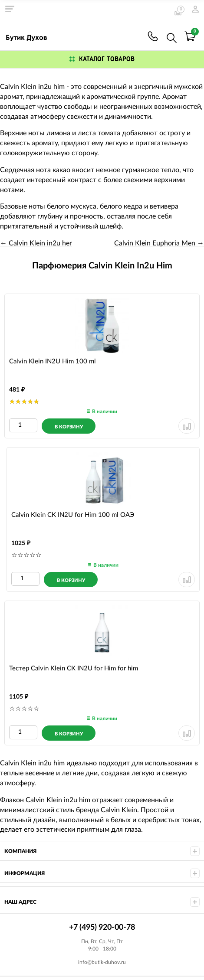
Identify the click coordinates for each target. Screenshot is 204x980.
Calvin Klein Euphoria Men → (159, 243)
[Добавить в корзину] (69, 426)
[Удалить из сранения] (187, 426)
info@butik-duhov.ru (102, 962)
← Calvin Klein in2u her (36, 243)
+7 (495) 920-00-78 (153, 36)
